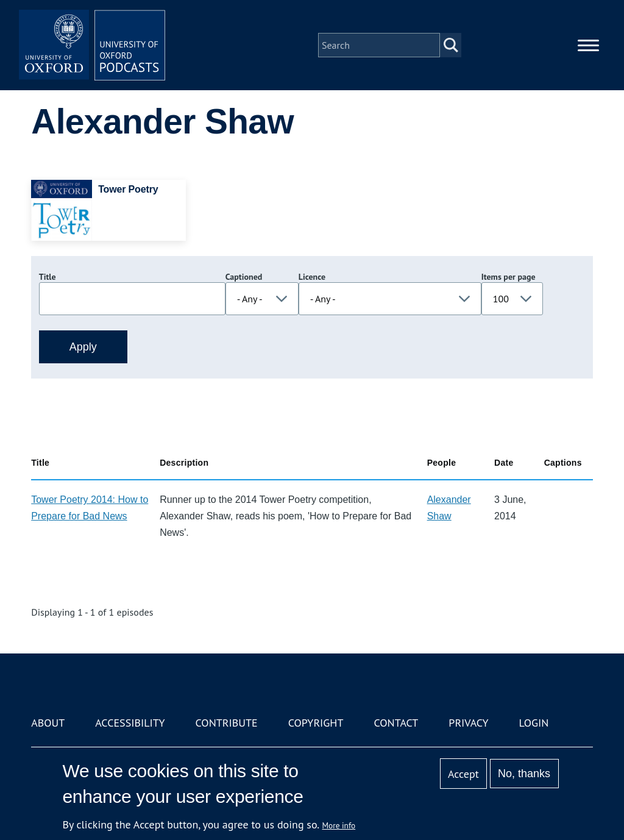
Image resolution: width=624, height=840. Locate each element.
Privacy (468, 723)
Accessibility (130, 723)
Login (534, 723)
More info (339, 825)
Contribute (227, 723)
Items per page (509, 277)
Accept (463, 774)
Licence (312, 277)
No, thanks (524, 774)
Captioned (244, 277)
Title (48, 277)
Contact (396, 723)
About (48, 723)
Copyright (316, 723)
